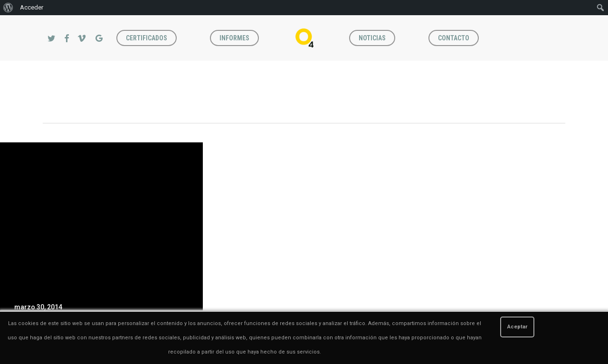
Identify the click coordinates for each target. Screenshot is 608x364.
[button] (590, 20)
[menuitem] (8, 8)
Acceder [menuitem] (32, 7)
